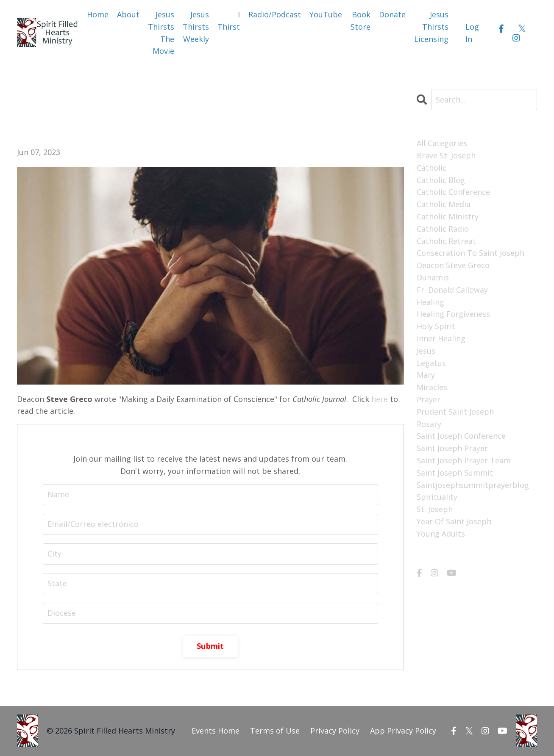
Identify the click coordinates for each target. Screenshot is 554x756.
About (128, 14)
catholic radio (443, 229)
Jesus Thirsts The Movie (161, 33)
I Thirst (229, 21)
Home (98, 14)
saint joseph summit (455, 473)
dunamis (433, 277)
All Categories (442, 143)
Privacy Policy (335, 731)
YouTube (326, 14)
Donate (392, 14)
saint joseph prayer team (464, 460)
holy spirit (436, 326)
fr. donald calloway (452, 290)
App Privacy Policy (403, 731)
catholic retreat (446, 241)
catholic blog (441, 180)
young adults (441, 534)
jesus (426, 351)
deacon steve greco (453, 265)
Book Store (361, 21)
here (380, 399)
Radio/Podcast (275, 14)
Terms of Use (275, 731)
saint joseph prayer (452, 448)
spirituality (437, 497)
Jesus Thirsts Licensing (431, 27)
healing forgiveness (453, 314)
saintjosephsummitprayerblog (473, 485)
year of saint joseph (454, 521)
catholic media (444, 204)
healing (430, 302)
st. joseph (435, 509)
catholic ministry (448, 216)
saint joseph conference (461, 436)
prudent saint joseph (455, 412)
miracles (432, 387)
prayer (429, 399)
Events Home (216, 731)
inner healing (441, 338)
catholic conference (453, 192)
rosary (429, 424)
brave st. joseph (446, 155)
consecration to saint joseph (470, 253)
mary (426, 375)
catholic (432, 168)
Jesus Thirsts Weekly (196, 27)
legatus (431, 363)
